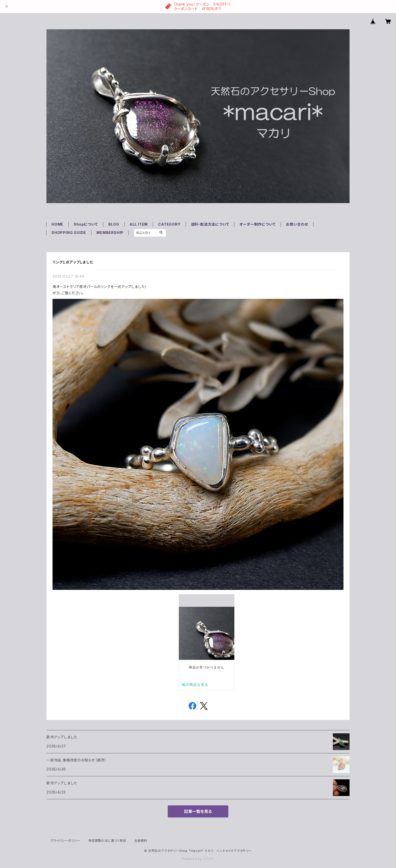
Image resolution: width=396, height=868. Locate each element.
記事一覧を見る (198, 811)
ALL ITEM (139, 224)
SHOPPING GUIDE (69, 233)
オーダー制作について (257, 224)
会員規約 (141, 841)
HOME (57, 224)
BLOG (114, 224)
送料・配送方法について (210, 224)
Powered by (198, 859)
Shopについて (86, 224)
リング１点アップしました (73, 262)
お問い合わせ (297, 224)
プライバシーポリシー (65, 841)
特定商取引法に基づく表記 (107, 841)
